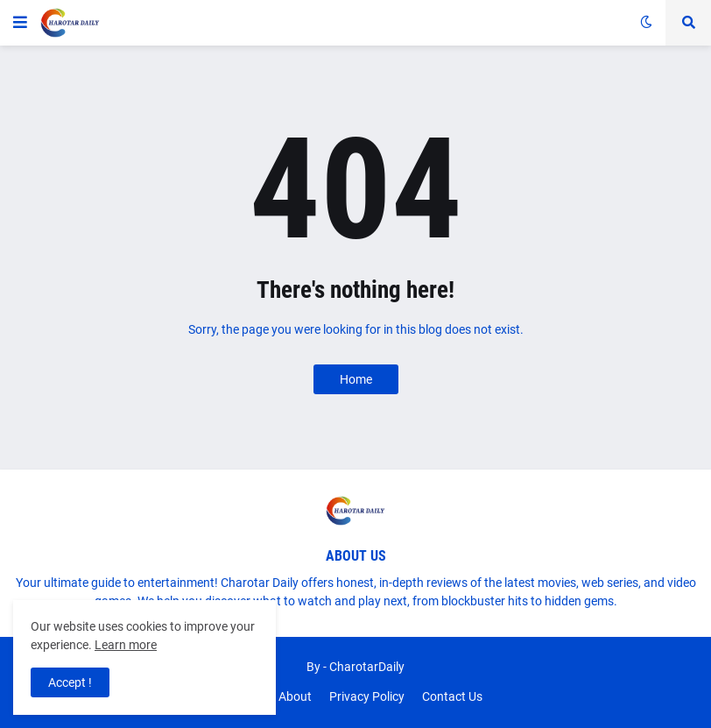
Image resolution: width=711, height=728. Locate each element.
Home (356, 379)
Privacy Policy (367, 696)
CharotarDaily (367, 667)
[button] (20, 23)
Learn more (126, 645)
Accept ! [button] (70, 682)
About (295, 696)
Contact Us (452, 696)
